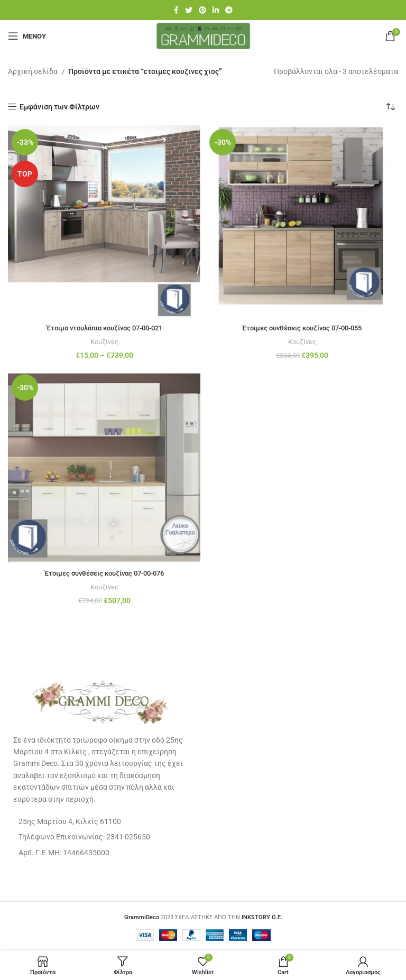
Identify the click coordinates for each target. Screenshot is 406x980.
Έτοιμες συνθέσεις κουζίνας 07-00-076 (104, 573)
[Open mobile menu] (27, 36)
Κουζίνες (104, 342)
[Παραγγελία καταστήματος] (390, 107)
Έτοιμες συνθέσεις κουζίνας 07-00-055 (302, 328)
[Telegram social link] (229, 10)
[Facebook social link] (176, 10)
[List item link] (101, 836)
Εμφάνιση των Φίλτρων (59, 107)
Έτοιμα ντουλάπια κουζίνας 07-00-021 (104, 328)
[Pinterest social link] (202, 10)
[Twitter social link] (189, 10)
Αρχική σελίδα (34, 71)
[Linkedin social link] (216, 10)
